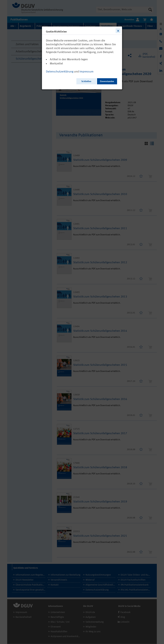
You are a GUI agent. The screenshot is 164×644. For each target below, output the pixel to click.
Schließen (86, 81)
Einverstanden (107, 81)
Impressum (86, 72)
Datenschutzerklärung (60, 72)
